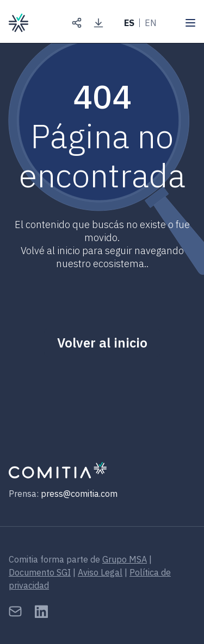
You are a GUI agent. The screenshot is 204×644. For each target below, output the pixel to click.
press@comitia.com (79, 494)
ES (129, 23)
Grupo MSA (125, 559)
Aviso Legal (100, 572)
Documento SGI (40, 572)
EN (151, 23)
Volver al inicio (102, 343)
